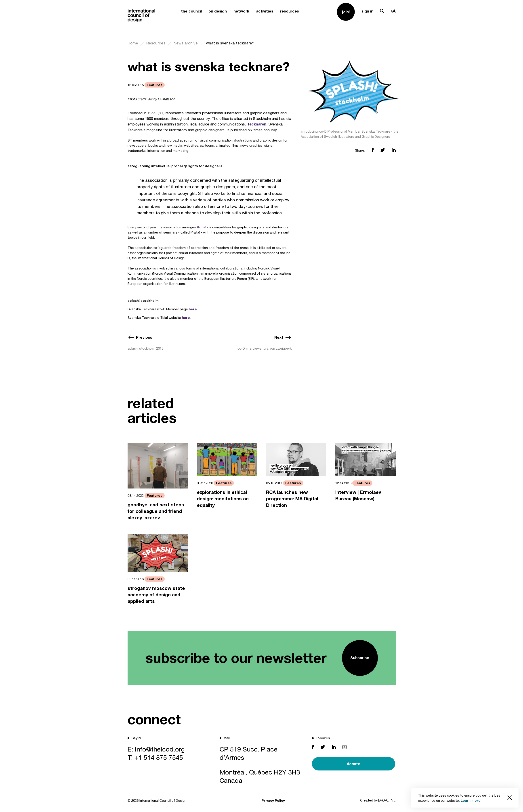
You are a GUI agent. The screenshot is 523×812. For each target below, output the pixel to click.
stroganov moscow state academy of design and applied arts (156, 595)
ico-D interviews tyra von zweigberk (264, 348)
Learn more (471, 800)
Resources (156, 43)
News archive (186, 43)
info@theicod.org (160, 749)
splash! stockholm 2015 (145, 348)
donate (354, 764)
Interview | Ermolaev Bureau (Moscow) (358, 495)
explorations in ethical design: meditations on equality (223, 499)
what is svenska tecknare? (230, 43)
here (193, 309)
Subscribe (360, 658)
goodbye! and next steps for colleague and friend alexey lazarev (156, 511)
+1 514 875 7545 (159, 757)
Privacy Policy (273, 800)
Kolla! (202, 227)
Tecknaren (257, 124)
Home (133, 43)
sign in (367, 11)
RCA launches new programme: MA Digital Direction (292, 499)
